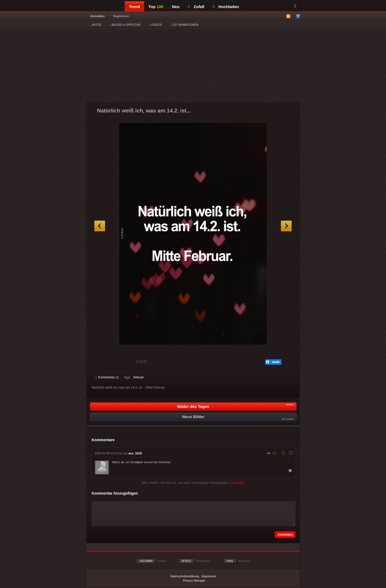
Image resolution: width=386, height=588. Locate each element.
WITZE (96, 25)
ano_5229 (135, 453)
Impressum (209, 576)
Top (156, 7)
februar (139, 377)
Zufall (196, 7)
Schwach (122, 362)
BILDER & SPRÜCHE (125, 25)
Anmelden (97, 16)
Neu (176, 7)
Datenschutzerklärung (185, 576)
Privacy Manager (194, 580)
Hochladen (226, 7)
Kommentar (107, 377)
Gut (102, 362)
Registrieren (121, 16)
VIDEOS (156, 25)
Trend (134, 7)
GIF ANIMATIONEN (185, 25)
